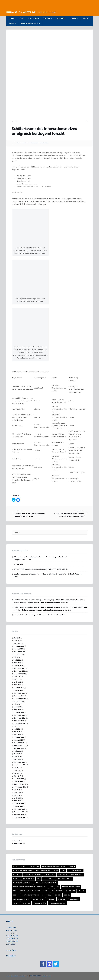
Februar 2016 (19, 803)
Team (22, 18)
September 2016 (20, 787)
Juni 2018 (17, 751)
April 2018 (17, 757)
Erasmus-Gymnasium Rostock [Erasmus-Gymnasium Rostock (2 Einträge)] (23, 871)
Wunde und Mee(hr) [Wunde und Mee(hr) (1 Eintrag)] (40, 903)
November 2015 (20, 812)
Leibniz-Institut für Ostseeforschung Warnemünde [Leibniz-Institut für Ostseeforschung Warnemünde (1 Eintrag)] (30, 887)
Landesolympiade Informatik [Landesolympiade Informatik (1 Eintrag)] (22, 883)
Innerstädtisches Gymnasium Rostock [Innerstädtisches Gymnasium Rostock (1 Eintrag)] (70, 875)
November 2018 (20, 745)
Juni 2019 (17, 729)
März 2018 (17, 759)
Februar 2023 (19, 646)
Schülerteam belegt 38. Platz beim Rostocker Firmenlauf (43, 615)
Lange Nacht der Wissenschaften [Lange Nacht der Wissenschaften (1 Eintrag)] (46, 883)
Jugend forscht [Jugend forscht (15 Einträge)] (49, 879)
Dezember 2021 (19, 668)
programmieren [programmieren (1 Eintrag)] (57, 891)
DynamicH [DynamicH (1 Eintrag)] (72, 867)
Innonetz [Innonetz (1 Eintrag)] (16, 879)
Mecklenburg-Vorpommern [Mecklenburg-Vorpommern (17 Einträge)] (71, 887)
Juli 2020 (17, 704)
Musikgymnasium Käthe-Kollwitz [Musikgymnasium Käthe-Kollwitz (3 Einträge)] (30, 891)
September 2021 (20, 674)
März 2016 (17, 801)
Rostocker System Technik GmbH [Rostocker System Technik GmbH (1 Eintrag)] (33, 895)
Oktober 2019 (19, 721)
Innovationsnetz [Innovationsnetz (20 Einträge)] (28, 879)
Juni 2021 (17, 676)
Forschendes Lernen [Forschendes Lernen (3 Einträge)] (75, 871)
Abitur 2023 (18, 564)
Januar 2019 (18, 740)
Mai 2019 (17, 732)
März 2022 (17, 663)
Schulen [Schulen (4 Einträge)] (58, 895)
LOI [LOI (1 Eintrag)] (58, 887)
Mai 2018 (17, 754)
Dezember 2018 (19, 743)
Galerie (73, 18)
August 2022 (18, 654)
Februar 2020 (19, 712)
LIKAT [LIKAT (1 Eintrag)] (51, 887)
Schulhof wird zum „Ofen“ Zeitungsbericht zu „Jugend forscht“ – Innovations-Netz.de (48, 600)
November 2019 (20, 718)
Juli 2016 (17, 790)
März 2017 (17, 776)
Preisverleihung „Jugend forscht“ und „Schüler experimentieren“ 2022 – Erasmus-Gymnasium (50, 607)
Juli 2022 (17, 657)
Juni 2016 (17, 792)
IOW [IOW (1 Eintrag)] (39, 879)
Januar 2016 (18, 806)
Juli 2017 (17, 768)
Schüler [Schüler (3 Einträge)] (67, 895)
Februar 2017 (19, 779)
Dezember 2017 (19, 762)
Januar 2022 (18, 665)
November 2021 (20, 671)
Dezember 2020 (19, 693)
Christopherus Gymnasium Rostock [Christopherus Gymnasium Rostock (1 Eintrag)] (54, 867)
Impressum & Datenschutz (30, 23)
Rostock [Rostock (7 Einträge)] (16, 895)
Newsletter (61, 18)
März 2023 (17, 643)
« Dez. (9, 950)
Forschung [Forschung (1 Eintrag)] (17, 875)
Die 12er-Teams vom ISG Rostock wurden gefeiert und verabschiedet (41, 569)
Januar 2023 (18, 649)
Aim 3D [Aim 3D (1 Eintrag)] (15, 867)
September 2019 (20, 723)
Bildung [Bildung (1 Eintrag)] (23, 867)
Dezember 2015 (19, 809)
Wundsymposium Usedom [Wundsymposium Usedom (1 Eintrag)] (57, 903)
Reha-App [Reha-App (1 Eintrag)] (81, 891)
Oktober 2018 (19, 748)
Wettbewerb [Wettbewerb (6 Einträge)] (26, 903)
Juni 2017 (17, 770)
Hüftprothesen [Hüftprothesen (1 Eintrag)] (50, 875)
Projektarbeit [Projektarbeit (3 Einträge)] (70, 891)
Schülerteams (34, 18)
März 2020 (17, 710)
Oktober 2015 (19, 815)
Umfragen (12, 23)
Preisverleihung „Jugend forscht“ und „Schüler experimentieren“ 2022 (41, 602)
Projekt (12, 18)
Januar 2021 (18, 690)
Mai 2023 (17, 638)
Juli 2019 (17, 726)
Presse (85, 18)
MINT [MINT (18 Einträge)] (15, 891)
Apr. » (14, 950)
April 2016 (17, 798)
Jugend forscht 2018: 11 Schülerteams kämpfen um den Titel (32, 514)
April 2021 (17, 682)
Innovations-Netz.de (21, 12)
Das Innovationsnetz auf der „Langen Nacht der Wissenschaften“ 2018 (67, 514)
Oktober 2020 (19, 696)
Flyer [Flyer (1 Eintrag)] (63, 871)
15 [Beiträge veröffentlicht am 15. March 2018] (12, 939)
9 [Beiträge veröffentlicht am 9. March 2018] (13, 936)
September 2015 (20, 817)
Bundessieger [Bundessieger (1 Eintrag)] (34, 867)
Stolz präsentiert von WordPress (18, 976)
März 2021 (17, 685)
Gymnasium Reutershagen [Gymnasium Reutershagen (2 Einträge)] (33, 875)
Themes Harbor (46, 976)
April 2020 (17, 707)
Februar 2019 (19, 737)
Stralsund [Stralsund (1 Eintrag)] (62, 899)
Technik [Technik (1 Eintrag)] (16, 903)
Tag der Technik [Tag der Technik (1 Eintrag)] (74, 899)
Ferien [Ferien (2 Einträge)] (56, 871)
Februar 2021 (19, 688)
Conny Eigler (34, 143)
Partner (47, 18)
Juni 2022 (17, 660)
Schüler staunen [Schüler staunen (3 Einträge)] (38, 899)
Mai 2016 (17, 795)
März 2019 (17, 734)
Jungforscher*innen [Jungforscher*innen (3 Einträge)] (65, 879)
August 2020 (18, 701)
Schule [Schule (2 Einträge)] (49, 895)
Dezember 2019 (19, 715)
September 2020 (20, 699)
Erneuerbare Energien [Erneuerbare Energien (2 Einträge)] (43, 871)
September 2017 (20, 765)
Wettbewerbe (19, 843)
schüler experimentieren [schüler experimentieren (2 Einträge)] (21, 899)
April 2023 (17, 641)
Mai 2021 (17, 679)
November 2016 (20, 784)
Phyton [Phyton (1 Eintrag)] (46, 891)
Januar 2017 (18, 781)
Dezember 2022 (19, 652)
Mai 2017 (17, 773)
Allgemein (16, 121)
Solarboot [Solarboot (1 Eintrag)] (51, 899)
